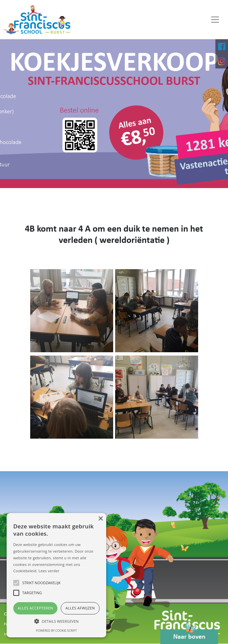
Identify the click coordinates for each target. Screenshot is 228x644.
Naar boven (189, 635)
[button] (56, 621)
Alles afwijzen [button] (80, 608)
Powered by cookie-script (57, 631)
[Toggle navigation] (215, 20)
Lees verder (49, 571)
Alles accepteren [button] (35, 608)
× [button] (100, 519)
